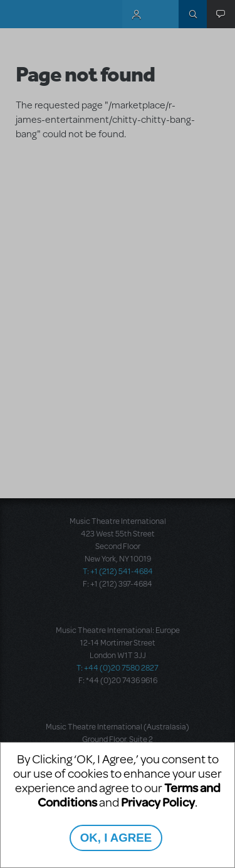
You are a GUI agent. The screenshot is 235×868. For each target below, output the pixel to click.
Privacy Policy (158, 802)
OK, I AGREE (116, 838)
